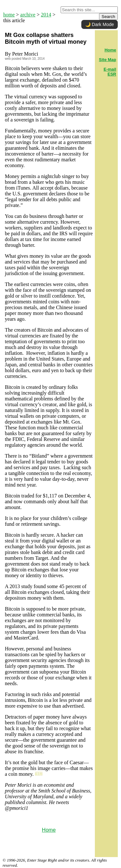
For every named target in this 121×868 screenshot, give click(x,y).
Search (108, 17)
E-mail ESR (110, 72)
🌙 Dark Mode (100, 24)
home (9, 15)
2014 (46, 15)
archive (28, 15)
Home (49, 830)
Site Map (108, 60)
